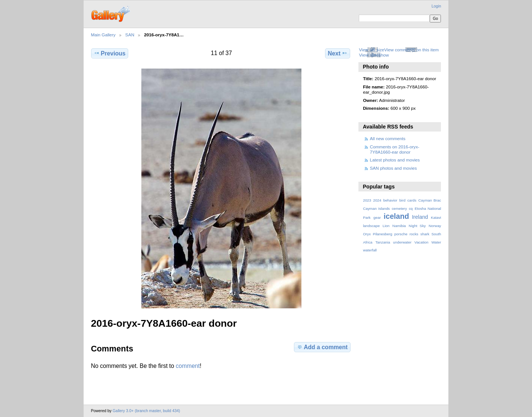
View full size (371, 50)
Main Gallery (103, 35)
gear (377, 217)
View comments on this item (411, 50)
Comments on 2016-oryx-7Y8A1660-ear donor (395, 149)
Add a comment (322, 347)
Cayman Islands (376, 208)
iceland (396, 216)
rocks (414, 234)
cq (411, 208)
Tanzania (383, 242)
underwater (402, 242)
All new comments (388, 138)
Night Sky (417, 226)
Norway (435, 226)
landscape (371, 226)
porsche (401, 234)
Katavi (436, 217)
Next (338, 53)
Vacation (421, 242)
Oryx (367, 234)
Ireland (420, 217)
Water (436, 242)
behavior (390, 200)
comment (188, 366)
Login (436, 6)
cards (412, 200)
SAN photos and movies (393, 168)
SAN (130, 35)
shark (425, 234)
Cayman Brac (430, 200)
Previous (110, 53)
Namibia (399, 226)
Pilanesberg (382, 234)
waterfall (370, 250)
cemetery (399, 208)
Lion (386, 226)
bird (402, 200)
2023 (367, 200)
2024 (377, 200)
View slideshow (374, 55)
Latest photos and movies (395, 160)
